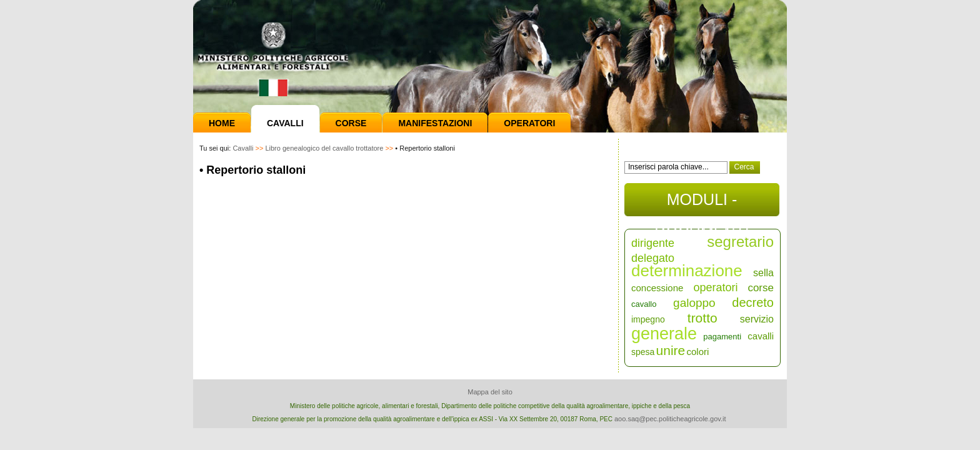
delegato (653, 258)
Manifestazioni (435, 123)
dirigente (653, 243)
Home (222, 123)
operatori (715, 287)
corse (761, 288)
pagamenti (722, 337)
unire (671, 350)
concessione (657, 288)
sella (763, 273)
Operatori (529, 123)
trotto (702, 318)
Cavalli (285, 123)
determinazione (687, 271)
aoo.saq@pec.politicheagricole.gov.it (670, 419)
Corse (351, 123)
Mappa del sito (490, 392)
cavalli (761, 336)
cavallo (644, 304)
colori (698, 352)
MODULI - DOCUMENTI (702, 203)
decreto (753, 302)
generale (664, 334)
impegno (648, 319)
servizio (757, 319)
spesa (643, 352)
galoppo (694, 303)
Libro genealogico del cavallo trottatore (324, 148)
